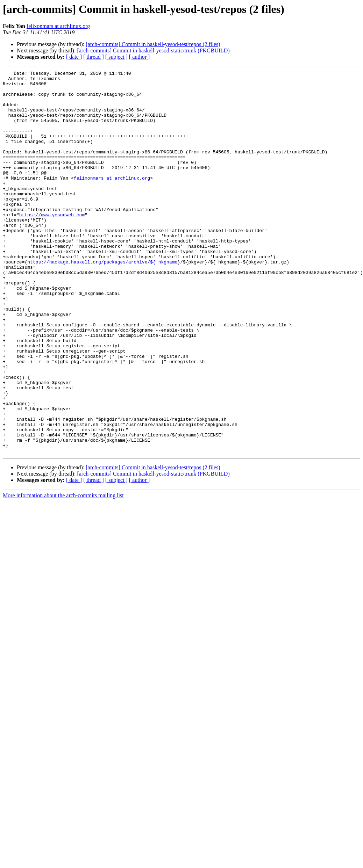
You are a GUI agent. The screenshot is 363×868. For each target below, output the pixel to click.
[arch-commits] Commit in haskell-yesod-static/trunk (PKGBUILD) (153, 50)
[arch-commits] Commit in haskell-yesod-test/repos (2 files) (153, 44)
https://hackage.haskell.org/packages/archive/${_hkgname (102, 301)
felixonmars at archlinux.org (58, 26)
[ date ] (74, 57)
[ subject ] (116, 57)
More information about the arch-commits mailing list (63, 572)
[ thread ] (94, 57)
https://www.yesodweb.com (52, 244)
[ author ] (140, 57)
